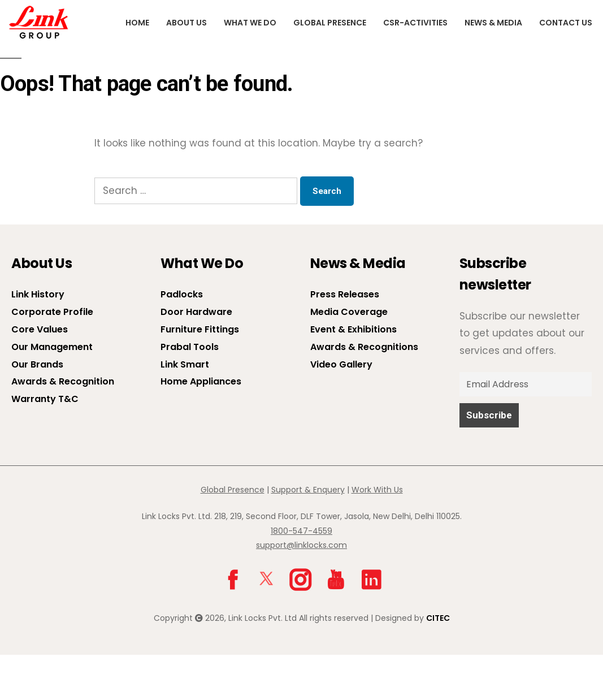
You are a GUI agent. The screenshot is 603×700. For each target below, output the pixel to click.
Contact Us (566, 23)
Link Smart (185, 364)
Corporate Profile (52, 312)
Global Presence (330, 23)
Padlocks (182, 294)
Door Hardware (196, 312)
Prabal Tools (190, 347)
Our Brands (37, 364)
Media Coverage (349, 312)
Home (137, 23)
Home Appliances (201, 381)
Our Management (52, 347)
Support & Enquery (308, 490)
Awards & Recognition (63, 381)
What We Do (250, 23)
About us (186, 23)
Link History (38, 294)
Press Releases (345, 294)
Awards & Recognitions (364, 347)
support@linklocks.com (301, 545)
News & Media (493, 23)
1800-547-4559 (301, 531)
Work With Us (377, 490)
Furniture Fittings (200, 329)
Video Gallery (341, 364)
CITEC (438, 618)
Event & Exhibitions (353, 329)
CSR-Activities (415, 23)
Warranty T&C (45, 399)
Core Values (40, 329)
